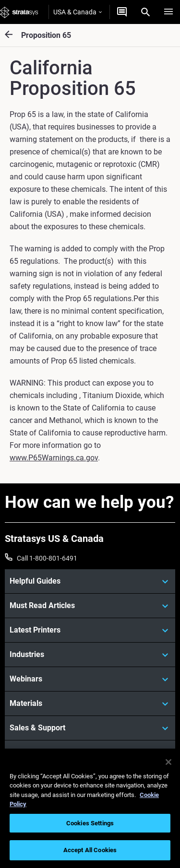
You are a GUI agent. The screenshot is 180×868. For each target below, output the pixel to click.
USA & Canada (78, 12)
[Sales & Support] (90, 728)
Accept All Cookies (90, 850)
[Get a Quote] (122, 12)
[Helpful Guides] (90, 581)
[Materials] (90, 704)
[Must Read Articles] (90, 606)
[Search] (145, 12)
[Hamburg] (168, 12)
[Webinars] (90, 679)
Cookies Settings (90, 823)
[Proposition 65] (13, 35)
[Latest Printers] (90, 630)
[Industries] (90, 655)
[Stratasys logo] (19, 12)
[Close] (168, 762)
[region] (90, 808)
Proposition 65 (46, 35)
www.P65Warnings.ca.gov (54, 458)
